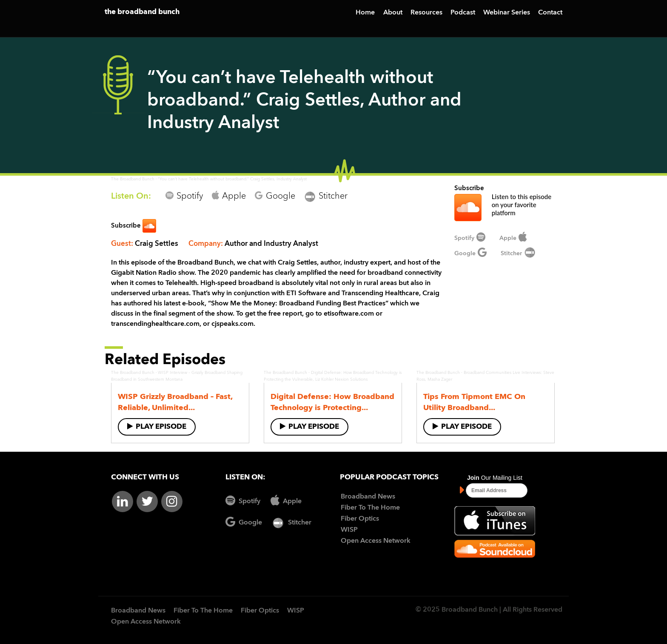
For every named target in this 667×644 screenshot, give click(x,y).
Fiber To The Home (370, 508)
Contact (550, 13)
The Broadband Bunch (133, 179)
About (393, 13)
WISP (349, 530)
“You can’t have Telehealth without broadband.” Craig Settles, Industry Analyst (232, 179)
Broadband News (368, 497)
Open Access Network (376, 541)
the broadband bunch (142, 12)
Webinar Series (507, 13)
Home (365, 13)
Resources (426, 13)
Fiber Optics (360, 519)
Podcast (463, 13)
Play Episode (157, 426)
